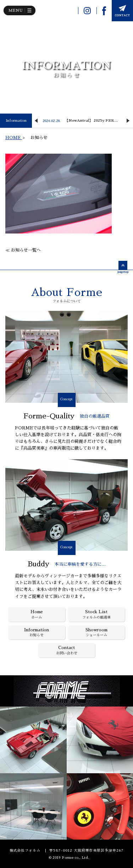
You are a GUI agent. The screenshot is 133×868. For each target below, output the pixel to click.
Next (128, 121)
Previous (36, 121)
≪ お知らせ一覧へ (23, 250)
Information (16, 121)
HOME (14, 138)
